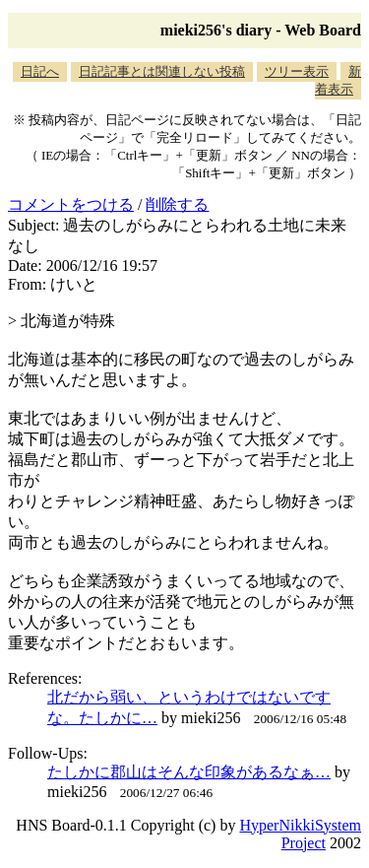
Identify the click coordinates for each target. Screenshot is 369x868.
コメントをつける (71, 204)
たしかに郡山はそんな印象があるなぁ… (189, 772)
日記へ (40, 71)
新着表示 (338, 80)
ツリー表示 (297, 71)
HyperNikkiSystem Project (300, 834)
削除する (177, 204)
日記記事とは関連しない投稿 (162, 71)
